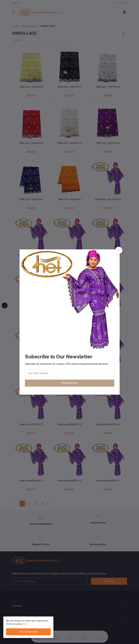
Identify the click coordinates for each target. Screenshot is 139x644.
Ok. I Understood (28, 632)
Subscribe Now (69, 383)
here (25, 624)
